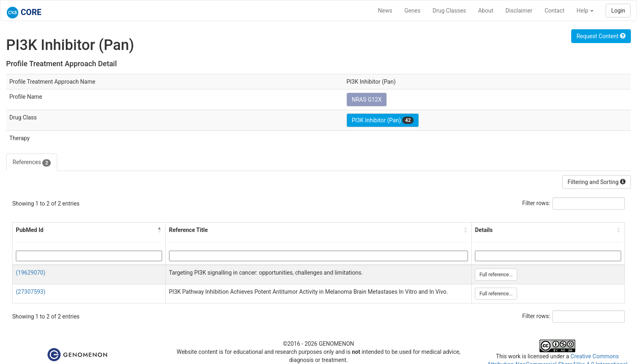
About (486, 11)
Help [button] (585, 11)
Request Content (601, 36)
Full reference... (496, 275)
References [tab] (32, 162)
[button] (160, 230)
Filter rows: (536, 203)
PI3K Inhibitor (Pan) (383, 120)
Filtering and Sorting (597, 182)
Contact (554, 11)
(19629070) (31, 273)
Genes (413, 11)
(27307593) (31, 292)
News (385, 11)
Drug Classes (449, 11)
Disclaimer (519, 11)
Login (618, 11)
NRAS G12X (367, 100)
